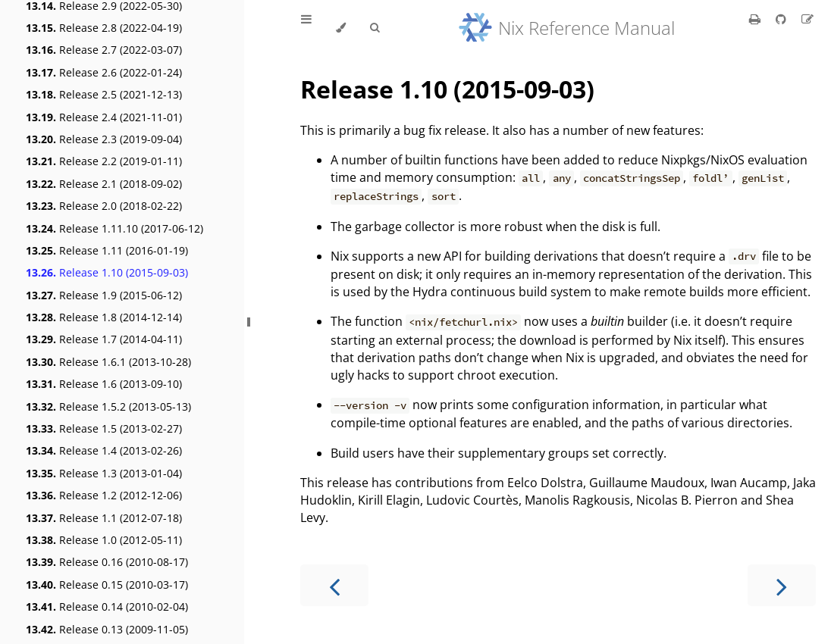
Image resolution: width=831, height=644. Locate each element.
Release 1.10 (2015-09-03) (107, 272)
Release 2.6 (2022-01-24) (104, 72)
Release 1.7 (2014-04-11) (104, 339)
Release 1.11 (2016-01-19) (107, 250)
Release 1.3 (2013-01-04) (104, 473)
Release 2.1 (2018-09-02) (104, 184)
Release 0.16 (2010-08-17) (107, 562)
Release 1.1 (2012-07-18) (104, 518)
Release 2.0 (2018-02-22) (104, 206)
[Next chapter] (782, 585)
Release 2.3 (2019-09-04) (104, 139)
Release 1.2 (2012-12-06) (104, 495)
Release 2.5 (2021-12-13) (104, 94)
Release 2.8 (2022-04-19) (104, 28)
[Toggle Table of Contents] (306, 28)
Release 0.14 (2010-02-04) (107, 606)
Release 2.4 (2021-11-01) (104, 117)
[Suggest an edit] (807, 19)
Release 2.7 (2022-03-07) (104, 50)
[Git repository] (782, 19)
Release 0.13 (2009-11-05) (107, 629)
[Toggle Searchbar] (375, 28)
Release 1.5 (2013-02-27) (104, 428)
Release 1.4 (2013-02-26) (104, 450)
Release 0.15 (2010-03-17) (107, 585)
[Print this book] (756, 19)
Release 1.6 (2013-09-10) (104, 384)
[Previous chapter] (334, 585)
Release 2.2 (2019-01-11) (104, 161)
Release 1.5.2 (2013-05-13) (108, 406)
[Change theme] (341, 28)
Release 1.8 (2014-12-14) (104, 317)
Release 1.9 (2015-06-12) (104, 295)
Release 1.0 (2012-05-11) (104, 540)
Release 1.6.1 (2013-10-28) (108, 362)
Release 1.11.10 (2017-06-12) (114, 228)
